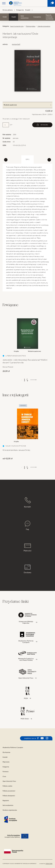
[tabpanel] (27, 343)
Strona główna (8, 10)
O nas (4, 776)
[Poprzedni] (22, 380)
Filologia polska (31, 26)
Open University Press (9, 781)
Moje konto (6, 762)
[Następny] (33, 380)
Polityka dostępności (9, 796)
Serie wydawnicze (25, 17)
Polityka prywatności (9, 791)
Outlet (5, 17)
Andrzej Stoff (16, 44)
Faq (28, 526)
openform (49, 864)
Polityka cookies (7, 786)
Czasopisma (37, 17)
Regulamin (6, 801)
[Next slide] (49, 160)
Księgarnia (20, 10)
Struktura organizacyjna (10, 810)
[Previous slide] (6, 160)
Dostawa (27, 569)
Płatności (28, 548)
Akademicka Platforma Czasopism (13, 748)
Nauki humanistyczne (17, 26)
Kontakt (27, 502)
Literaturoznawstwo (44, 26)
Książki (28, 10)
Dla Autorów (6, 752)
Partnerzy (6, 772)
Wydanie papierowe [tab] (27, 105)
